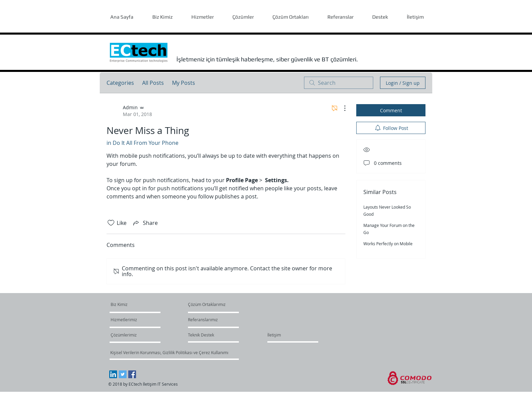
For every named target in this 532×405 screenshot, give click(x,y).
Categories (120, 83)
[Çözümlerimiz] (130, 335)
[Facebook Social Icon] (132, 374)
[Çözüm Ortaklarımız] (207, 304)
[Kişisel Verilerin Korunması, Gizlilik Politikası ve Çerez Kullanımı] (169, 352)
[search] (339, 83)
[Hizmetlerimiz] (130, 320)
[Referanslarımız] (204, 320)
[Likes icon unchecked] (111, 223)
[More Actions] (341, 108)
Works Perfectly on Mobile (388, 244)
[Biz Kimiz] (137, 304)
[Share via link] (145, 223)
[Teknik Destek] (201, 335)
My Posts (184, 83)
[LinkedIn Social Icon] (113, 374)
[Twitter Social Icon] (123, 374)
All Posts (153, 83)
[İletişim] (274, 335)
